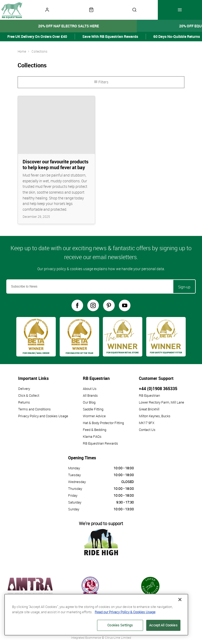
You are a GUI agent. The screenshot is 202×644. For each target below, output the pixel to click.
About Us (90, 389)
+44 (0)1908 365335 (158, 389)
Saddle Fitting (93, 409)
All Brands (90, 395)
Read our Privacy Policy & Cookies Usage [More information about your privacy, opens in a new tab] (125, 612)
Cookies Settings (120, 625)
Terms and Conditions (34, 409)
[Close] (180, 600)
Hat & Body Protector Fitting (103, 423)
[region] (96, 615)
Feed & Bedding (95, 430)
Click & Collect (29, 395)
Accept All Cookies (163, 625)
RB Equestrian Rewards (100, 443)
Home (22, 51)
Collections (39, 51)
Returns (24, 402)
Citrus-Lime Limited (118, 638)
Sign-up (184, 287)
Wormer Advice (94, 416)
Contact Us (147, 430)
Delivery (24, 389)
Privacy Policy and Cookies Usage (43, 416)
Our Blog (89, 402)
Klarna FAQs (92, 436)
